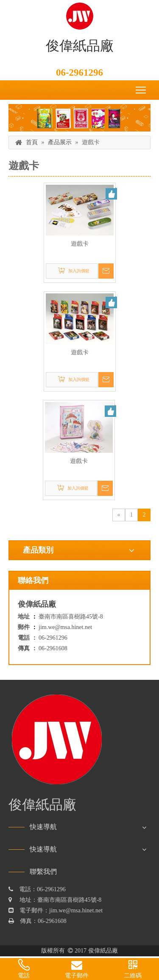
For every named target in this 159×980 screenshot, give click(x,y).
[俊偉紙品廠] (79, 118)
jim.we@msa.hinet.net (65, 627)
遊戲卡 (80, 244)
